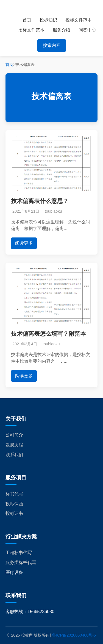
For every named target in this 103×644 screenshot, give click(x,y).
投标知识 (48, 20)
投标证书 (14, 513)
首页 (27, 20)
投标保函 (14, 504)
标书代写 (14, 494)
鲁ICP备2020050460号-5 (74, 635)
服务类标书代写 (21, 563)
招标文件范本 (31, 30)
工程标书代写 (19, 553)
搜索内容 (52, 45)
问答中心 (87, 30)
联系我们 (14, 455)
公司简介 (14, 435)
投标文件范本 (79, 20)
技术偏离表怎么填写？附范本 (48, 334)
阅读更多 (24, 243)
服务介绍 (62, 30)
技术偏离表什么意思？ (40, 201)
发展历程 (14, 445)
